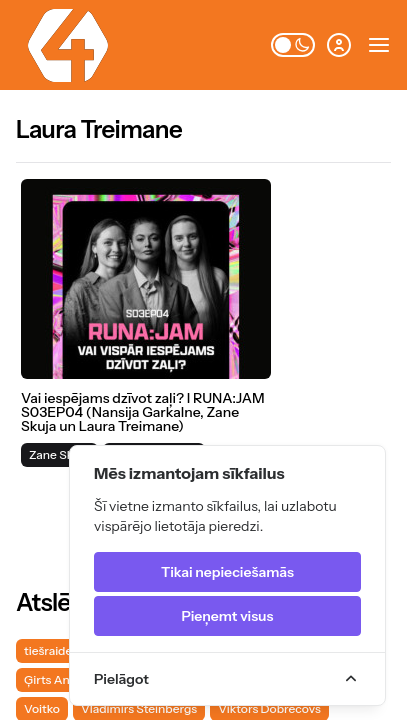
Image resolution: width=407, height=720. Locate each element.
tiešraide (48, 650)
